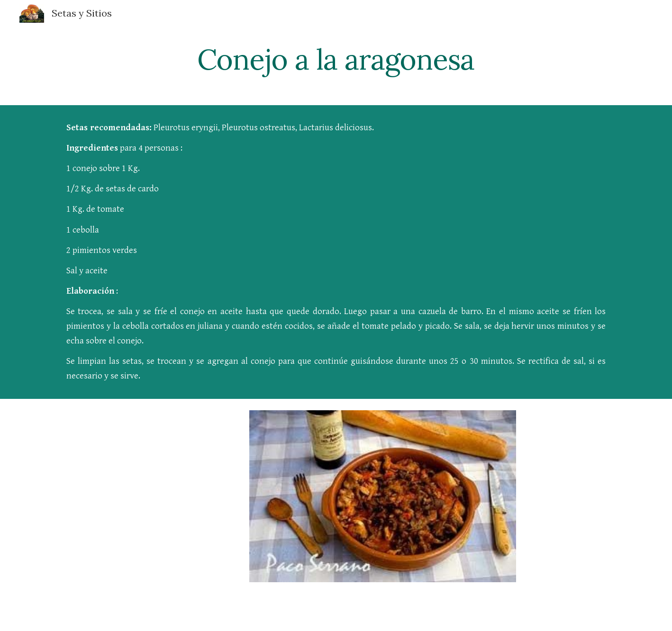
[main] (336, 59)
